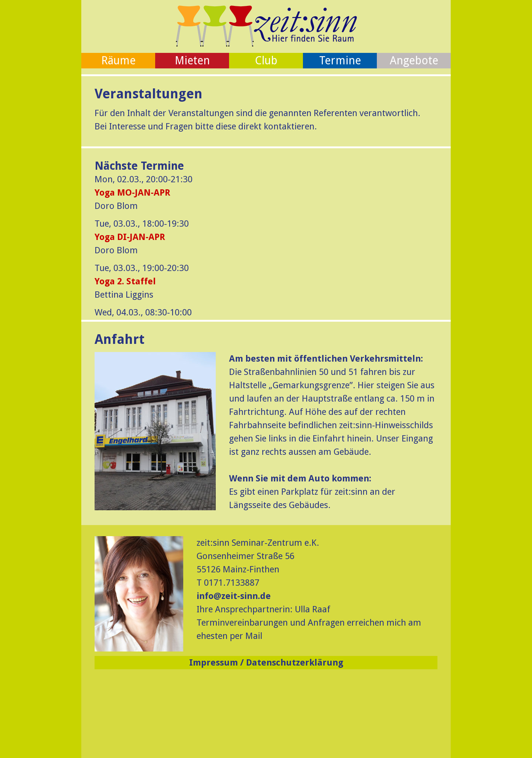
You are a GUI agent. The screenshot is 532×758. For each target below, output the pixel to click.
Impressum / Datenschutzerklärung (266, 663)
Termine (340, 60)
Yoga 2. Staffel (125, 281)
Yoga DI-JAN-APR (130, 237)
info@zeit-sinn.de (234, 596)
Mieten (192, 60)
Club (266, 60)
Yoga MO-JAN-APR (132, 193)
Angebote (414, 60)
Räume (118, 60)
